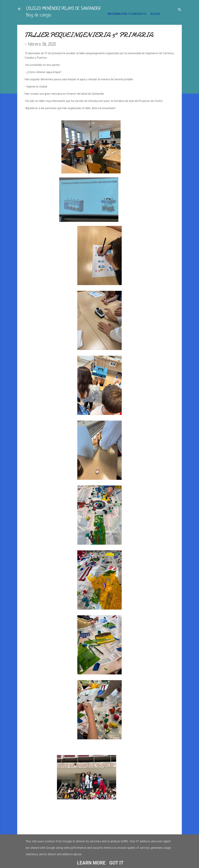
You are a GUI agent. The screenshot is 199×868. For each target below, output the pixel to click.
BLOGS (155, 14)
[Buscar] (180, 10)
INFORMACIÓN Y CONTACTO (127, 14)
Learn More (91, 863)
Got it (116, 863)
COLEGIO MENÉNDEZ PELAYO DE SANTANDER (63, 9)
